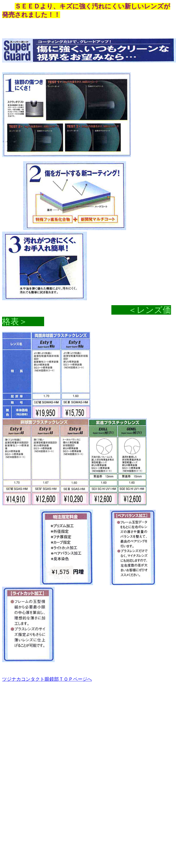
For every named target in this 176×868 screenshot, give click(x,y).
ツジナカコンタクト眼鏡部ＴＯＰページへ (47, 679)
